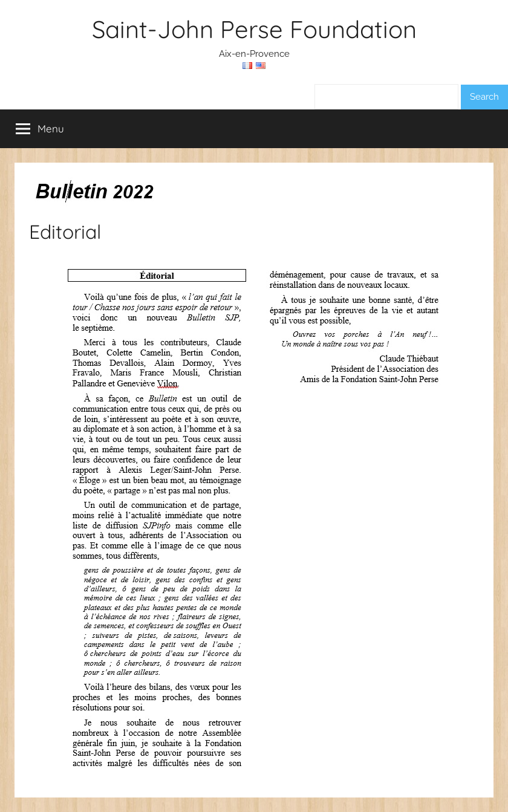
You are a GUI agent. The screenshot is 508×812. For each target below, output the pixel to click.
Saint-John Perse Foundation (254, 29)
